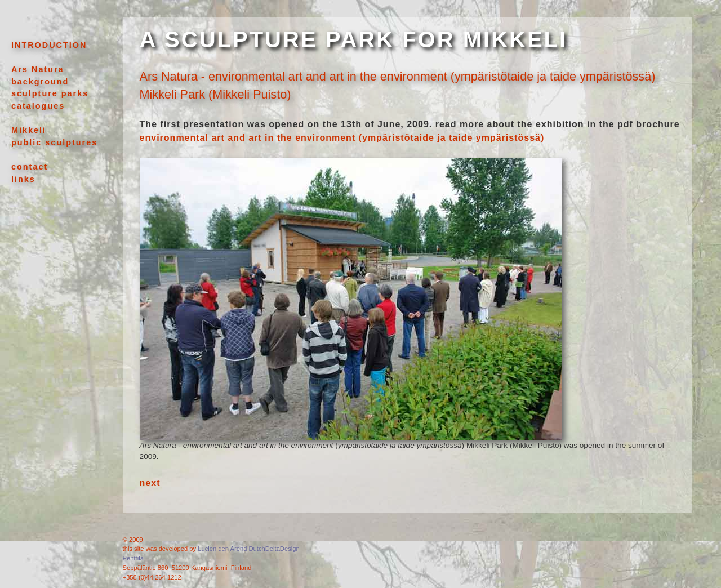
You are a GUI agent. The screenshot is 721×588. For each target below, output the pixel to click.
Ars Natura (38, 69)
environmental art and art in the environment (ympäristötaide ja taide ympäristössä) (342, 138)
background (40, 82)
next (150, 483)
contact (30, 167)
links (23, 179)
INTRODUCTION (49, 45)
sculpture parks (50, 93)
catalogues (38, 106)
